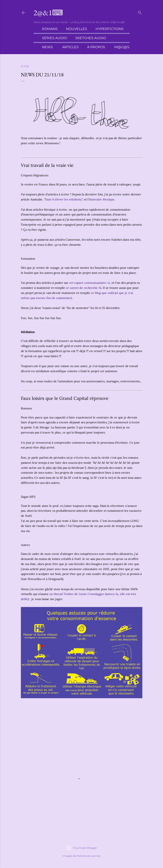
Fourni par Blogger (82, 848)
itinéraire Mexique (102, 199)
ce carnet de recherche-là (84, 288)
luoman (96, 856)
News (47, 47)
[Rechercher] (140, 12)
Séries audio (54, 38)
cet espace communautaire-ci (90, 283)
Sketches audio (91, 38)
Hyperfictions (110, 29)
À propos (96, 47)
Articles (70, 47)
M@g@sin (124, 47)
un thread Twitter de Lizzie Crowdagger (77, 594)
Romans (50, 29)
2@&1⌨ (48, 13)
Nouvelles (77, 29)
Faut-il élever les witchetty (63, 199)
